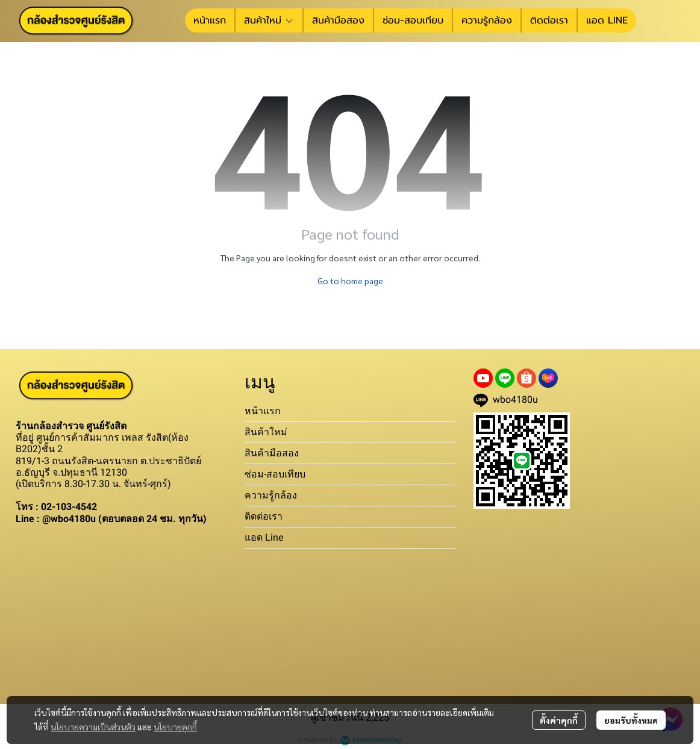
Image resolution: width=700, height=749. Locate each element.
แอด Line (264, 537)
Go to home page (350, 281)
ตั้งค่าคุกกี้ (559, 720)
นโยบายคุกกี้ (175, 727)
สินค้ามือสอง (272, 453)
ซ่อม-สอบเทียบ (275, 474)
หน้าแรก (263, 411)
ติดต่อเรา (264, 516)
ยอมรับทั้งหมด (631, 720)
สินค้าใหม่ (266, 432)
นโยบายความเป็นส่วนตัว (93, 727)
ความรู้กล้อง (271, 495)
